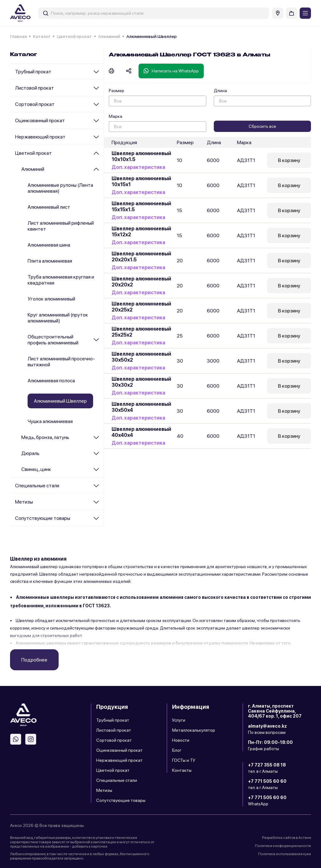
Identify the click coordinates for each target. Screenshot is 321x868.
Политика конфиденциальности (283, 846)
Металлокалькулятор (194, 730)
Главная (18, 36)
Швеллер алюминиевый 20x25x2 (141, 307)
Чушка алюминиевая (50, 421)
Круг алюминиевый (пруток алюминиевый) (58, 318)
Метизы (24, 502)
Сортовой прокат (35, 104)
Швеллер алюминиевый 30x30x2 (141, 382)
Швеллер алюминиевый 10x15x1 (141, 181)
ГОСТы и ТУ (184, 760)
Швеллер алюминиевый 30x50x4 (141, 407)
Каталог (42, 36)
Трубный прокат (33, 72)
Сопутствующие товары (43, 518)
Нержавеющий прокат (40, 137)
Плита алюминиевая (50, 261)
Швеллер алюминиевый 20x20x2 (141, 282)
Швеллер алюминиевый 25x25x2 (141, 332)
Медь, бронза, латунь (45, 437)
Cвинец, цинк (36, 469)
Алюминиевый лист (49, 207)
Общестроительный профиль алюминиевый (53, 340)
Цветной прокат (74, 36)
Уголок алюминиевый (51, 299)
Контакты (182, 770)
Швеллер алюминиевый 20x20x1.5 (141, 257)
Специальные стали (37, 486)
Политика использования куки (284, 854)
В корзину (289, 160)
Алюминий (109, 36)
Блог (177, 750)
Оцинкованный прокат (40, 120)
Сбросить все (262, 126)
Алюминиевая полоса (51, 381)
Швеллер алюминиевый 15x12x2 (141, 232)
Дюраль (30, 453)
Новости (181, 740)
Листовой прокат (34, 88)
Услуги (179, 720)
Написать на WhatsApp (171, 71)
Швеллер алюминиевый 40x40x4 (141, 432)
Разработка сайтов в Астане (287, 838)
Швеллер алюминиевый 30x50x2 (141, 357)
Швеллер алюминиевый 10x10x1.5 (141, 156)
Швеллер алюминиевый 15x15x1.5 (141, 207)
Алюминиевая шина (49, 245)
